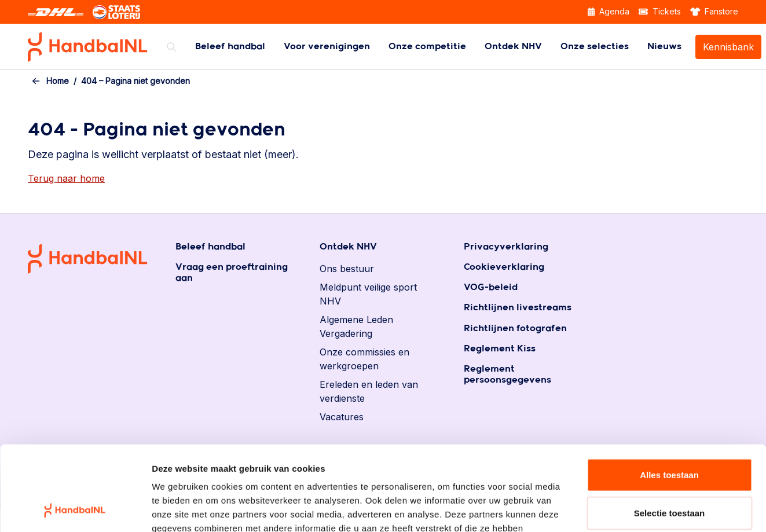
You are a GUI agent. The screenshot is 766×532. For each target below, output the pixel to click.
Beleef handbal (230, 47)
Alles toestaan (669, 395)
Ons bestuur (347, 269)
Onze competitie (427, 47)
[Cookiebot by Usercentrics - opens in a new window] (75, 509)
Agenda (609, 11)
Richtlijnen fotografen (515, 329)
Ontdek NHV (513, 47)
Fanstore (714, 11)
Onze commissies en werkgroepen (364, 359)
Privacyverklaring (506, 247)
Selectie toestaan (670, 433)
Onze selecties (595, 47)
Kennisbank (728, 47)
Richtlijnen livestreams (518, 308)
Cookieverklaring (504, 267)
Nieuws (664, 47)
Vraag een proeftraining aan (232, 273)
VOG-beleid (491, 287)
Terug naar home (66, 178)
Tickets (660, 11)
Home (58, 81)
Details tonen (626, 509)
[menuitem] (230, 47)
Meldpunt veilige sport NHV (368, 294)
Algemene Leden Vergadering (356, 326)
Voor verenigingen (327, 47)
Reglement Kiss (500, 349)
